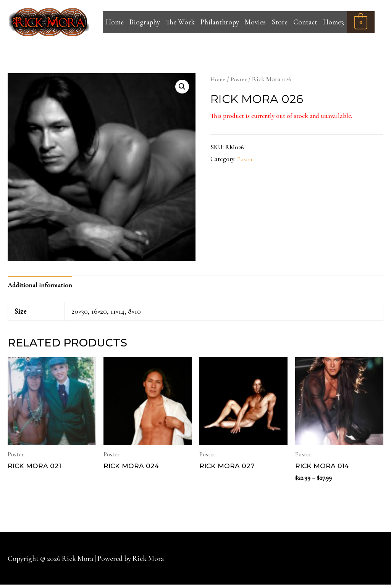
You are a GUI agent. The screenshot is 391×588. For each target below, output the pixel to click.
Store (280, 22)
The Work (180, 22)
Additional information (43, 286)
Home (115, 22)
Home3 (334, 22)
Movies (255, 22)
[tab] (43, 286)
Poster (240, 79)
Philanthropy (220, 22)
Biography (145, 22)
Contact (305, 22)
